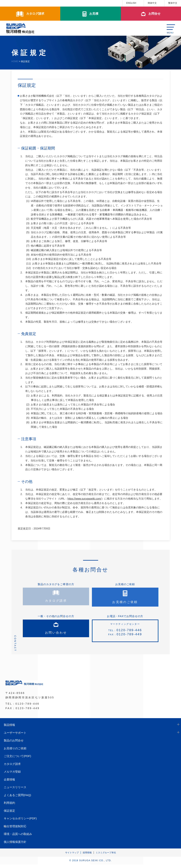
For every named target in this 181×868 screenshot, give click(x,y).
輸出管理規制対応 (15, 830)
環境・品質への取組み (18, 837)
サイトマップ (72, 856)
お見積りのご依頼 (15, 752)
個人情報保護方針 (15, 845)
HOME (15, 61)
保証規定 (9, 814)
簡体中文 (152, 3)
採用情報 (87, 856)
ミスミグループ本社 (106, 856)
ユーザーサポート (15, 736)
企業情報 (9, 783)
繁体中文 (173, 3)
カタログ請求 (12, 767)
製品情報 (9, 728)
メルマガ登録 (12, 775)
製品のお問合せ (14, 744)
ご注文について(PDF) (17, 760)
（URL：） (81, 499)
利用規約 (9, 806)
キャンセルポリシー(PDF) (20, 822)
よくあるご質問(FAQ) (17, 798)
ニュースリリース (15, 791)
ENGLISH (131, 3)
